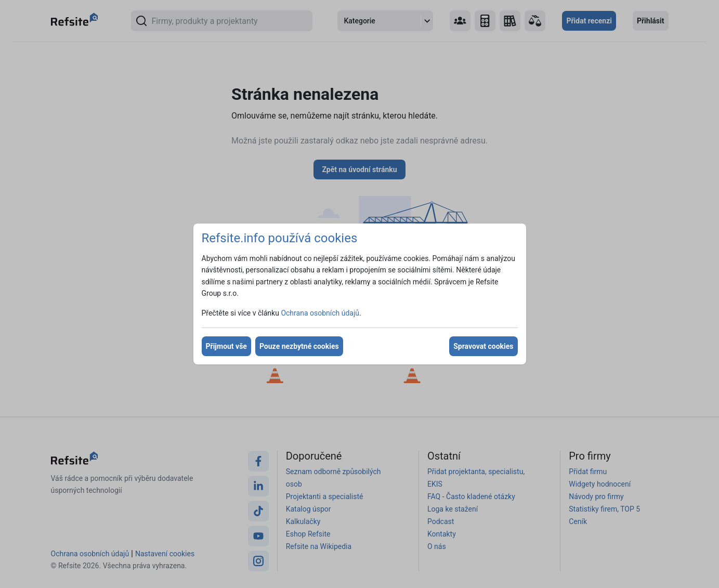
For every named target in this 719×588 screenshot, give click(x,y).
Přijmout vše (226, 346)
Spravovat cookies (483, 346)
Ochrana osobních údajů (320, 313)
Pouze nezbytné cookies (299, 346)
